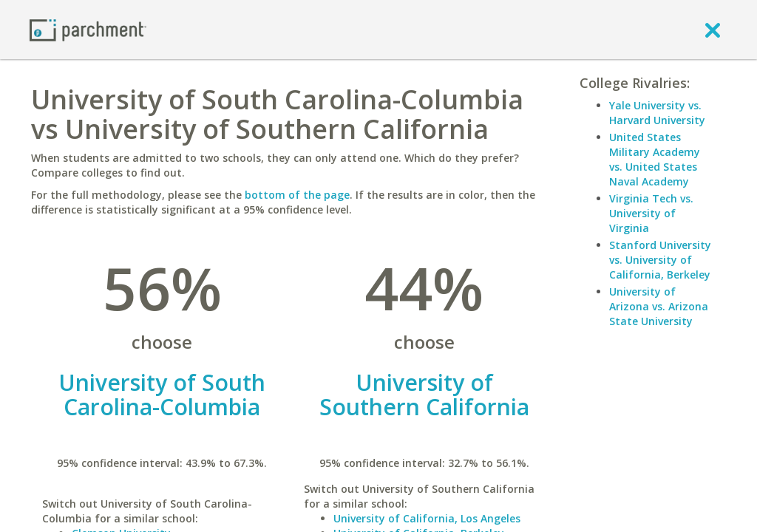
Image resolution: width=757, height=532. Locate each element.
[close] (713, 30)
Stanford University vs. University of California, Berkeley (660, 260)
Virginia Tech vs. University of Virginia (651, 213)
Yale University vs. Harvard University (657, 113)
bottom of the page (297, 195)
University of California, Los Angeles (427, 518)
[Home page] (88, 29)
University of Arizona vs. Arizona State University (659, 306)
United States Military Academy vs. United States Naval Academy (655, 159)
